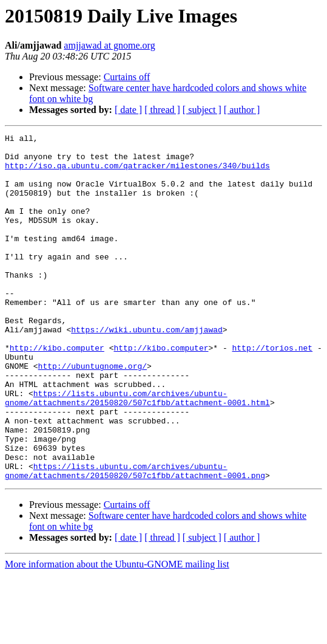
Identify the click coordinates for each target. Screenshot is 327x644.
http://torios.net (272, 391)
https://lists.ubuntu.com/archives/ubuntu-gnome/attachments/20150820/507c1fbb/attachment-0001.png (135, 539)
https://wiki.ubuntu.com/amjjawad (147, 369)
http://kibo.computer (57, 391)
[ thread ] (162, 110)
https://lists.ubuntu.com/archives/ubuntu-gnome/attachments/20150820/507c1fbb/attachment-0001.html (137, 451)
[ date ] (128, 110)
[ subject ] (202, 110)
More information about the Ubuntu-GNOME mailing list (117, 633)
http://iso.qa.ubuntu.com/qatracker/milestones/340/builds (137, 173)
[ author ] (242, 110)
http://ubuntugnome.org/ (93, 413)
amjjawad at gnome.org (109, 45)
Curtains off (127, 77)
